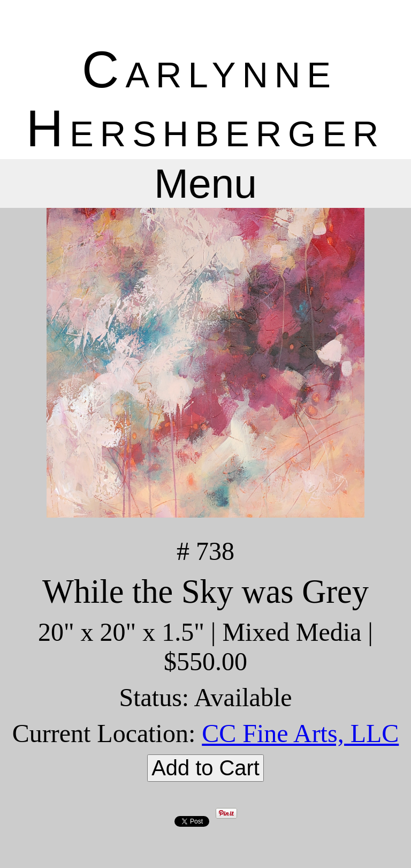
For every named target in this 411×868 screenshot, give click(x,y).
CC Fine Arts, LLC (300, 733)
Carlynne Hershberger (205, 99)
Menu (205, 183)
